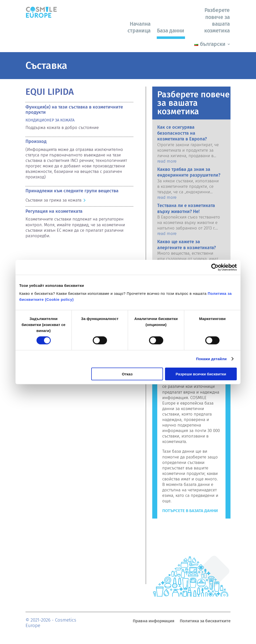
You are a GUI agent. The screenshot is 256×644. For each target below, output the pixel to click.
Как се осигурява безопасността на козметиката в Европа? (182, 133)
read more (167, 161)
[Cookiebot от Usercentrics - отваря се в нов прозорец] (215, 267)
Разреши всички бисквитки (201, 374)
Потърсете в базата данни (190, 511)
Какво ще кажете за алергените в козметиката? (186, 245)
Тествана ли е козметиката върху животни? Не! (186, 208)
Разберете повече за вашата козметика (217, 20)
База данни (171, 31)
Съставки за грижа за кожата (53, 200)
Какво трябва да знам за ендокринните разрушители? (189, 172)
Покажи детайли (211, 359)
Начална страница (139, 27)
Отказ (127, 374)
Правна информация (153, 621)
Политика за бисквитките (205, 621)
